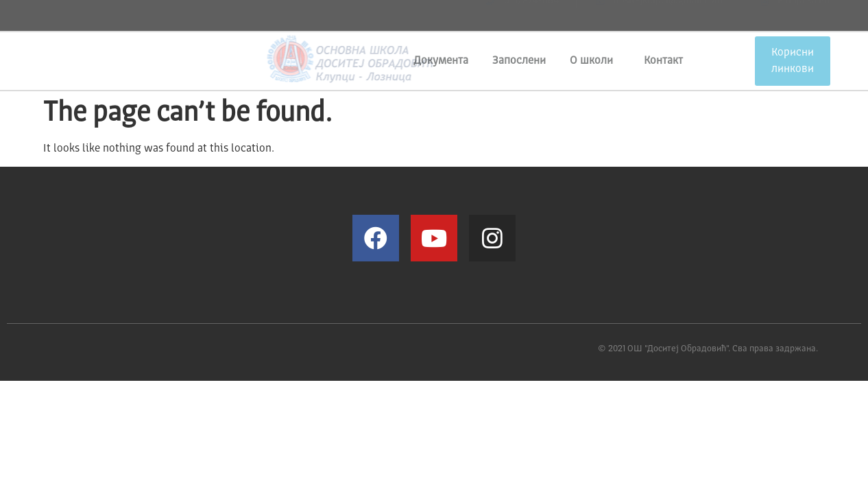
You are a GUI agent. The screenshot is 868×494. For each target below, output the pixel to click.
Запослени (519, 61)
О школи (595, 61)
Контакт (663, 61)
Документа (441, 61)
